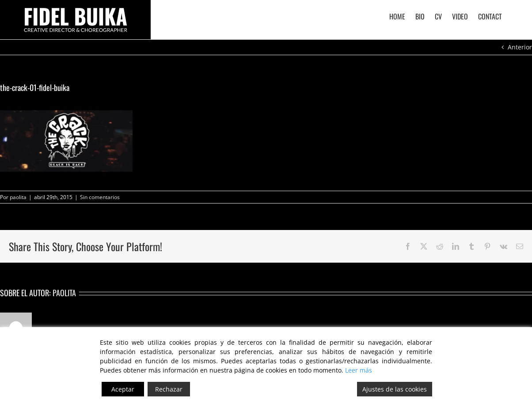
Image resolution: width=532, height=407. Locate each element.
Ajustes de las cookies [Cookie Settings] (395, 389)
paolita (18, 197)
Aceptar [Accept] (123, 389)
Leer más (359, 370)
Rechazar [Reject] (169, 389)
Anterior (520, 47)
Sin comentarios (100, 197)
